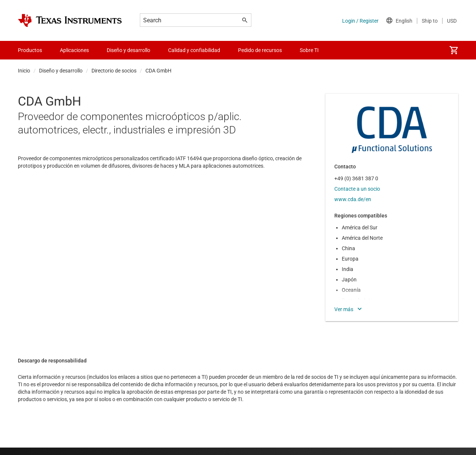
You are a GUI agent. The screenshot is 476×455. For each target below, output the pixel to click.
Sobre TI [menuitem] (309, 50)
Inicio (24, 71)
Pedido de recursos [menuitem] (260, 50)
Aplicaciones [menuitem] (74, 50)
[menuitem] (454, 50)
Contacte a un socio (357, 189)
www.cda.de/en (353, 199)
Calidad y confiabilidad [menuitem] (194, 50)
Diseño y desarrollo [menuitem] (128, 50)
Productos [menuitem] (30, 50)
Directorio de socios (114, 71)
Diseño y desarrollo (61, 71)
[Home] (70, 20)
